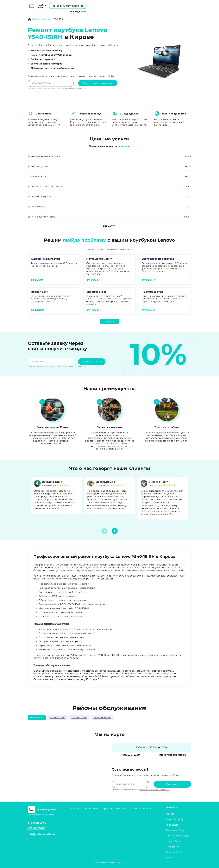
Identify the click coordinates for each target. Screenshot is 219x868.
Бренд (80, 11)
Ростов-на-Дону (175, 830)
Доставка (122, 808)
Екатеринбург (174, 852)
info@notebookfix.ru (172, 755)
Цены (108, 11)
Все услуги (110, 226)
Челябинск (172, 847)
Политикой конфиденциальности (71, 88)
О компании (94, 11)
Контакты (119, 11)
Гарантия (107, 808)
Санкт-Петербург (176, 819)
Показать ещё (109, 321)
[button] (115, 531)
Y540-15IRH (59, 19)
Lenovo (47, 19)
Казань (170, 858)
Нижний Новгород (177, 836)
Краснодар (172, 825)
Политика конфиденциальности (109, 862)
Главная (36, 19)
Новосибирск (174, 841)
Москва (170, 814)
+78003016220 (100, 4)
